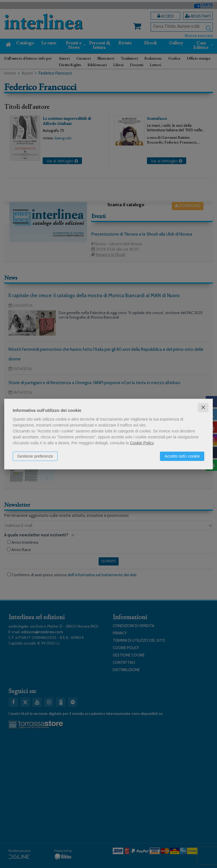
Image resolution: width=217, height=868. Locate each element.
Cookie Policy (142, 443)
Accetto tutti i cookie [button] (182, 456)
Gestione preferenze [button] (35, 456)
